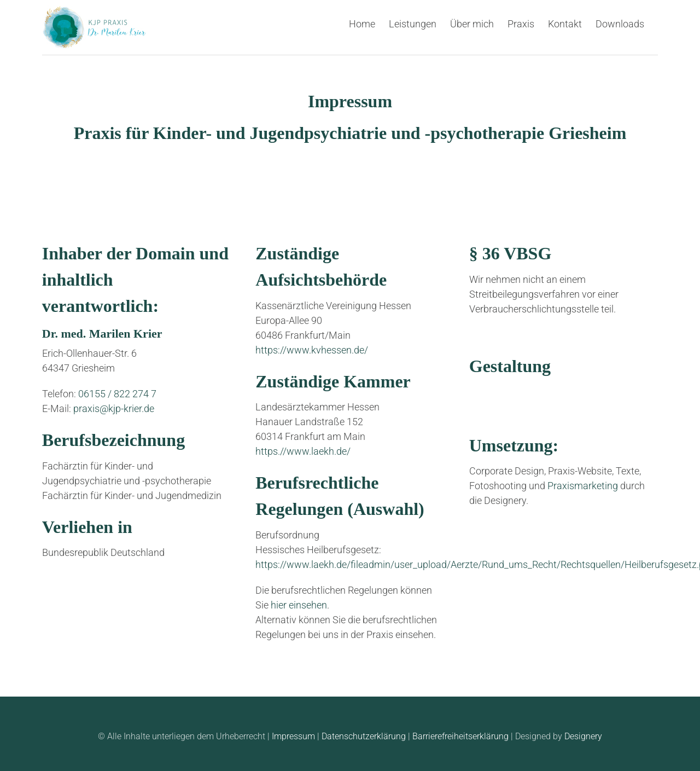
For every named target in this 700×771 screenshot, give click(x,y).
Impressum (293, 736)
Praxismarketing (583, 486)
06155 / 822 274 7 (117, 394)
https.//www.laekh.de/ (303, 451)
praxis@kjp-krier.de (114, 408)
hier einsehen (299, 605)
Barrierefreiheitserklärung (460, 736)
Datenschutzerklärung (364, 736)
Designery (583, 736)
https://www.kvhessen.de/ (312, 350)
